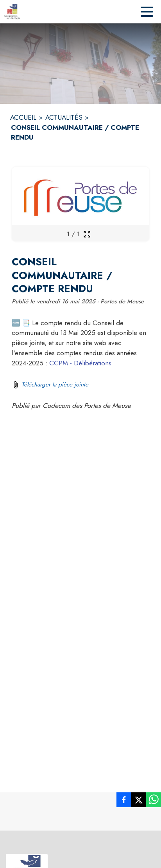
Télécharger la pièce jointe (55, 384)
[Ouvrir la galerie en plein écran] (87, 234)
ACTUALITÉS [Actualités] (64, 117)
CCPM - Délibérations (80, 363)
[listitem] (124, 801)
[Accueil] (12, 12)
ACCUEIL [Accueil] (23, 117)
